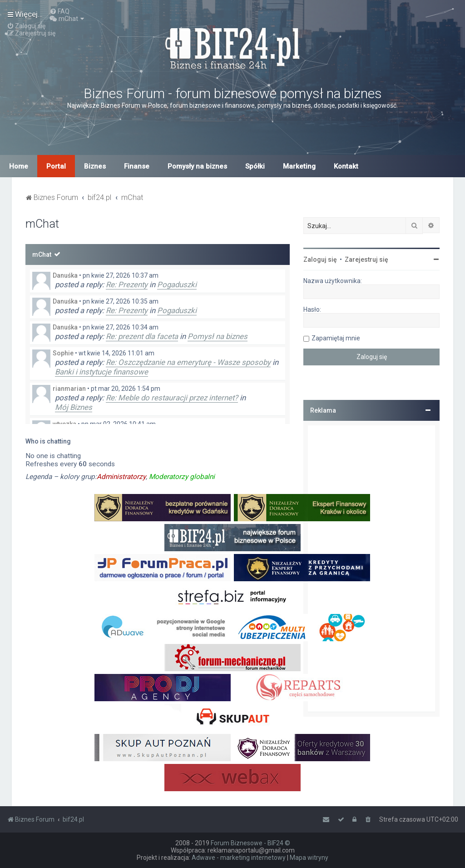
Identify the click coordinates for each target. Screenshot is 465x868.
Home (19, 166)
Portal (56, 166)
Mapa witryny (309, 858)
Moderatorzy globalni (182, 477)
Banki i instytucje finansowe (101, 372)
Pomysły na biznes (197, 166)
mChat (42, 254)
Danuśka (65, 275)
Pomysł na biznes (218, 336)
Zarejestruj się (366, 259)
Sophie (63, 353)
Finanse (137, 166)
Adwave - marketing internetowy (239, 858)
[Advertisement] (371, 569)
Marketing (299, 166)
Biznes (95, 166)
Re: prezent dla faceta (142, 336)
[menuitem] (59, 11)
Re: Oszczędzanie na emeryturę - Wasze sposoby (188, 362)
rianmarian (69, 389)
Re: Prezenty (127, 284)
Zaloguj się (320, 259)
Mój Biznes (74, 407)
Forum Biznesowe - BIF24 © (250, 843)
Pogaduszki (177, 284)
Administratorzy (121, 477)
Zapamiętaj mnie (336, 338)
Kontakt (346, 166)
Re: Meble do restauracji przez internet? (172, 398)
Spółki (255, 166)
